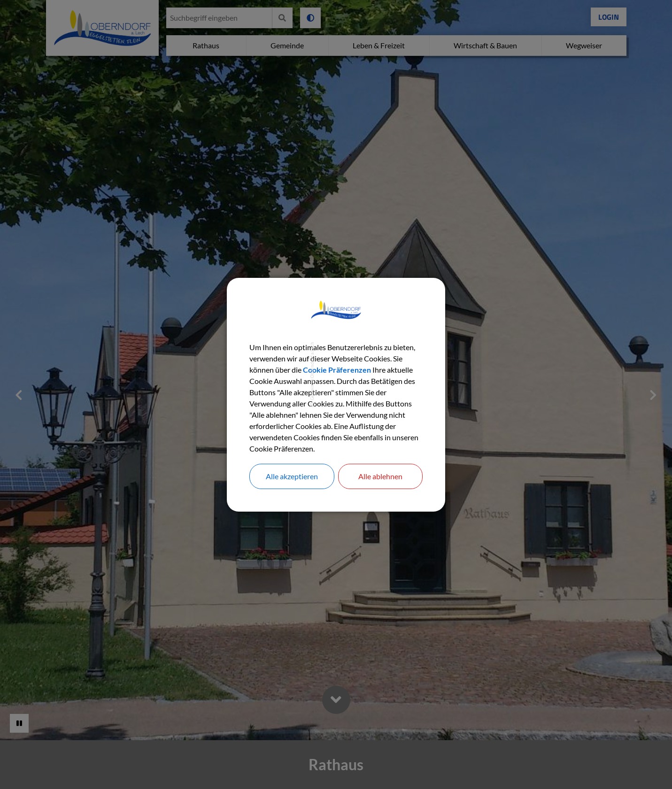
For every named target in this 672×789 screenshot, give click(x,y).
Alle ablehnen (380, 476)
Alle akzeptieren (292, 476)
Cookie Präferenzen (337, 370)
